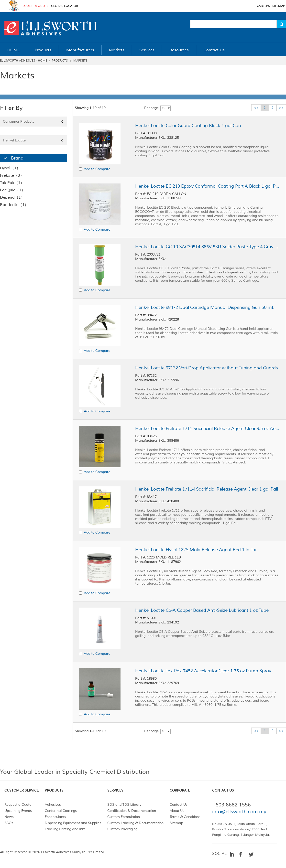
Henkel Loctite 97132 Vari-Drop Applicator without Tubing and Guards (207, 368)
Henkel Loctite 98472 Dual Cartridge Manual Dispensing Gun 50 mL (205, 307)
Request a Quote (18, 805)
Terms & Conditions (185, 817)
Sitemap (176, 823)
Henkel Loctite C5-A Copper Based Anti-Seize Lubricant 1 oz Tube (202, 610)
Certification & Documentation (132, 811)
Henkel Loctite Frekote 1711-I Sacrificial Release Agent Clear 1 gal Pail (207, 489)
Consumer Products (34, 122)
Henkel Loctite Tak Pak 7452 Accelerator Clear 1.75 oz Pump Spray (203, 671)
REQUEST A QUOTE (34, 6)
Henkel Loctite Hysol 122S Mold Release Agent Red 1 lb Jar (196, 550)
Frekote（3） (12, 175)
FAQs (9, 823)
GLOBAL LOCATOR (65, 6)
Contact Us (179, 805)
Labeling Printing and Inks (65, 829)
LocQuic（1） (13, 190)
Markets (80, 61)
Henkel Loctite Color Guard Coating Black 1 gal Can (188, 126)
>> (281, 108)
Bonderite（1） (14, 205)
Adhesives (53, 805)
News (9, 817)
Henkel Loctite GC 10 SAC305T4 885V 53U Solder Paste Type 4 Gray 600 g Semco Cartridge (207, 247)
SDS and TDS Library (124, 805)
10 (164, 108)
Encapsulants (55, 817)
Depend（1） (12, 197)
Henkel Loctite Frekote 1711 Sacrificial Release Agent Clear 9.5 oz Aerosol (207, 429)
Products (60, 61)
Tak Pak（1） (12, 183)
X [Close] (62, 122)
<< (256, 108)
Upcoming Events (18, 811)
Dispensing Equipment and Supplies (73, 823)
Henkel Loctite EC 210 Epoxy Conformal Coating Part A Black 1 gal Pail (207, 186)
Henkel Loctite (34, 140)
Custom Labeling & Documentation (135, 823)
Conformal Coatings (61, 811)
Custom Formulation (124, 817)
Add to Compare (97, 169)
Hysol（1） (10, 168)
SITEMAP (279, 6)
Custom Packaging (122, 829)
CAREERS (263, 6)
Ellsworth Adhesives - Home (24, 61)
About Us (177, 811)
